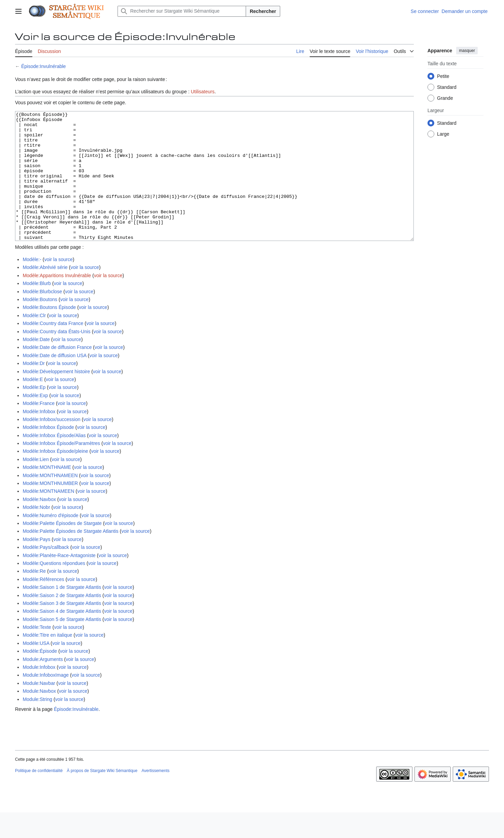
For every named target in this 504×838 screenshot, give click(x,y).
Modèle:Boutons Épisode (49, 333)
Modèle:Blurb (37, 309)
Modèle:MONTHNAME (47, 493)
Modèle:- (32, 285)
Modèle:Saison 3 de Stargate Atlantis (62, 629)
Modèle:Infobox (39, 437)
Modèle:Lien (36, 485)
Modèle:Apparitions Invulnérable (57, 301)
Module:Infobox (39, 693)
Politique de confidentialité (39, 796)
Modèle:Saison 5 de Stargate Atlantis (62, 645)
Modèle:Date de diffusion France (57, 373)
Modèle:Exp (35, 421)
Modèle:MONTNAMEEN (48, 517)
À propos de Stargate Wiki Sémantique (102, 796)
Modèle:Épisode (40, 677)
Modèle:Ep (34, 413)
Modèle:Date (36, 365)
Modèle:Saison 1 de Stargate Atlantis (62, 613)
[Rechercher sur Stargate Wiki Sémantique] (182, 11)
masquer (467, 51)
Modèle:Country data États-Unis (56, 357)
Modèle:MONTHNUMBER (50, 509)
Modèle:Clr (34, 341)
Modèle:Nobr (36, 533)
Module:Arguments (43, 685)
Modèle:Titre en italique (47, 661)
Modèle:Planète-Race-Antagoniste (59, 581)
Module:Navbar (39, 709)
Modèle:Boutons (40, 325)
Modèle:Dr (34, 389)
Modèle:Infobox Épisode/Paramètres (61, 469)
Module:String (37, 725)
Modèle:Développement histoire (56, 397)
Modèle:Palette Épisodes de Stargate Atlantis (70, 557)
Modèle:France (38, 429)
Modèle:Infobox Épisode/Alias (54, 461)
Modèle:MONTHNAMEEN (50, 501)
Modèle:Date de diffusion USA (55, 381)
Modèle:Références (43, 605)
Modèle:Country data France (53, 349)
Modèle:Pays (36, 565)
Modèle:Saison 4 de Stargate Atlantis (62, 637)
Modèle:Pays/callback (46, 573)
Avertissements (155, 796)
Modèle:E (33, 405)
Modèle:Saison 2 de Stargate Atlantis (62, 621)
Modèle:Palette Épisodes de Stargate (62, 549)
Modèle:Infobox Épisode (48, 453)
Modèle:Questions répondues (54, 589)
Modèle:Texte (37, 653)
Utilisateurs (202, 92)
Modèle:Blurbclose (42, 317)
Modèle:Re (34, 597)
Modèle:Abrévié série (45, 293)
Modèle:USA (36, 669)
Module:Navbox (39, 717)
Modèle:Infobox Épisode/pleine (55, 477)
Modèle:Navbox (39, 525)
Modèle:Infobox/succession (51, 445)
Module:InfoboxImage (46, 701)
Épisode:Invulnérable (44, 66)
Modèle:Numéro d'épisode (50, 541)
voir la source (58, 285)
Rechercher (263, 11)
